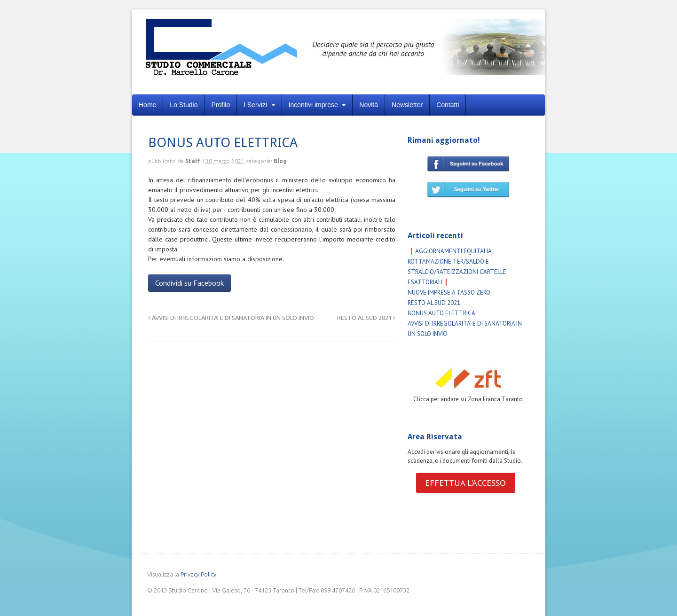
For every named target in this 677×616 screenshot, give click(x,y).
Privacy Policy (198, 574)
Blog (280, 161)
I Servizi (255, 105)
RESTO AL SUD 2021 (366, 318)
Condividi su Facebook (189, 283)
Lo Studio (184, 105)
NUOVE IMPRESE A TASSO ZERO (449, 292)
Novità (369, 105)
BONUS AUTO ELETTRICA (441, 313)
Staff (193, 161)
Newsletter (407, 105)
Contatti (448, 105)
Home (147, 105)
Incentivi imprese (313, 105)
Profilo (221, 105)
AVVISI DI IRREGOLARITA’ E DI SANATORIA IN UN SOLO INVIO (231, 318)
